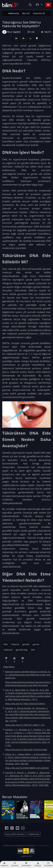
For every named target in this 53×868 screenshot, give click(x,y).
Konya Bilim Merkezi (15, 834)
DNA (6, 644)
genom (36, 644)
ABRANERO (26, 856)
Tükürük (15, 644)
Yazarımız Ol (39, 13)
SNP (33, 650)
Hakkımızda (14, 13)
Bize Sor (26, 13)
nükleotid (8, 650)
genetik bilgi (22, 650)
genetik (26, 644)
